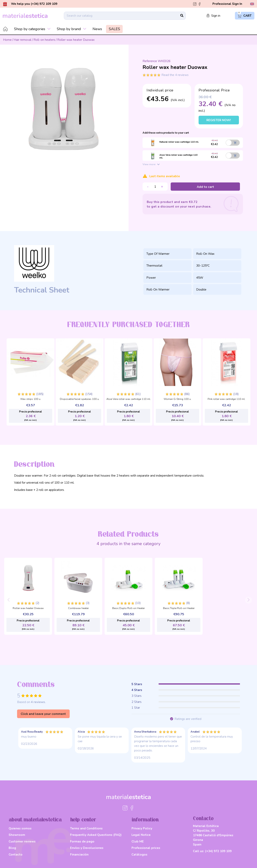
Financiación (79, 854)
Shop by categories (32, 29)
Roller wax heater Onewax (28, 608)
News (97, 29)
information (145, 820)
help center (83, 820)
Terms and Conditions (86, 828)
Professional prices (146, 848)
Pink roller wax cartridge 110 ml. (226, 399)
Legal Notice (141, 835)
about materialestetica (35, 820)
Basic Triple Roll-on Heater (179, 608)
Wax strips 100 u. (31, 399)
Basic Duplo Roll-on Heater (128, 608)
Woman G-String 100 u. (177, 399)
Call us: (212, 851)
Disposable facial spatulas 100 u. (80, 399)
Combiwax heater (78, 608)
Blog (12, 848)
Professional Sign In (227, 4)
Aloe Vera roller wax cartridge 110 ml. (129, 399)
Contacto (16, 854)
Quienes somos (20, 828)
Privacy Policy (142, 828)
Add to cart (205, 187)
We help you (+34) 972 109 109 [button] (30, 4)
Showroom (17, 835)
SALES (114, 29)
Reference (150, 61)
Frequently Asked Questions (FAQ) (96, 835)
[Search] (125, 16)
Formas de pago (82, 841)
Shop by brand (72, 29)
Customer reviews (22, 841)
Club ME (138, 841)
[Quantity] (155, 187)
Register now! (219, 120)
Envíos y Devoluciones (87, 848)
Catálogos (139, 854)
